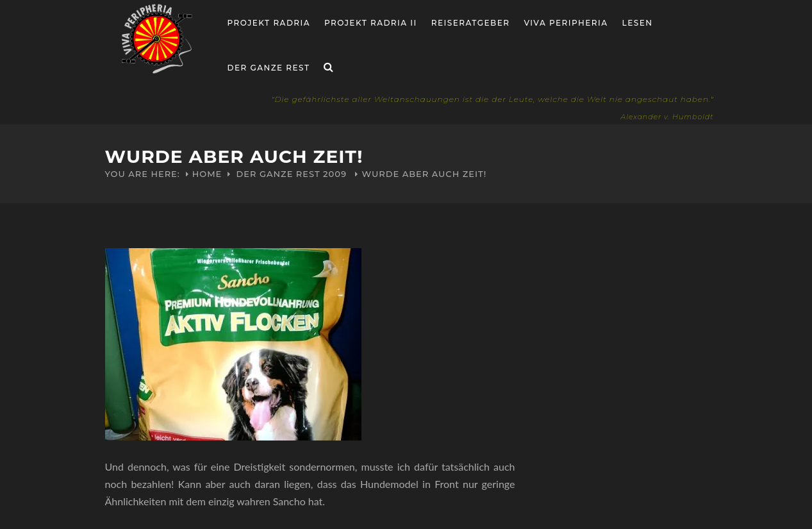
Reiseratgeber (471, 23)
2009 (335, 174)
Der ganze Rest (269, 68)
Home (207, 174)
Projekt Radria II (371, 23)
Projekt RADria (269, 23)
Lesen (638, 23)
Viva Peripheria (566, 23)
